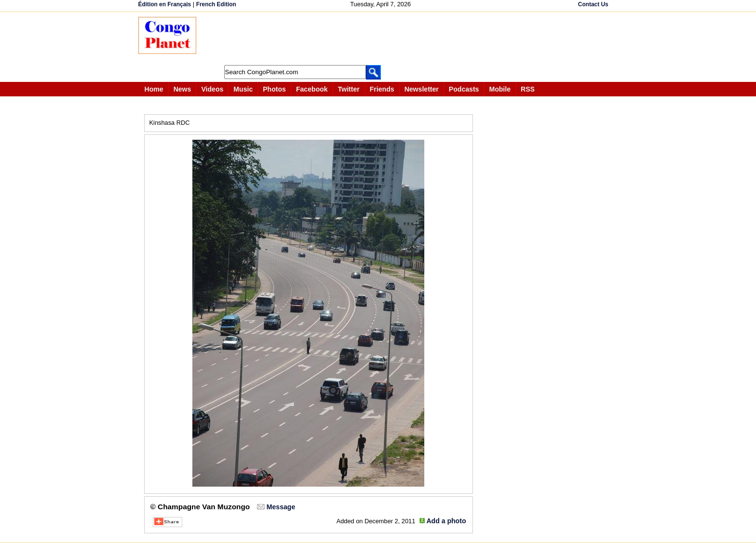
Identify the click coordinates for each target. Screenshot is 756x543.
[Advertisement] (381, 39)
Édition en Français (165, 4)
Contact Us (593, 4)
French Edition (216, 4)
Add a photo (446, 521)
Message (281, 507)
